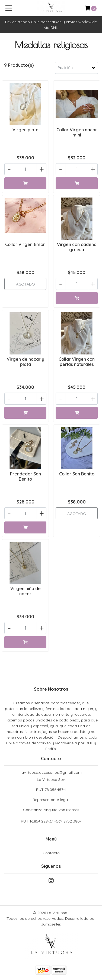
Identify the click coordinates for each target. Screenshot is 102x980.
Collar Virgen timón (25, 244)
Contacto (51, 853)
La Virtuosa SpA (51, 795)
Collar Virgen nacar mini (77, 132)
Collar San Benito (77, 474)
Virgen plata (25, 130)
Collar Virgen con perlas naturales (77, 362)
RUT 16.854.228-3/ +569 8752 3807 (51, 821)
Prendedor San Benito (25, 476)
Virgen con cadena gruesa (77, 247)
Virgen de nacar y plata (25, 362)
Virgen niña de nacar (25, 591)
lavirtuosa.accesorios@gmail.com (51, 772)
